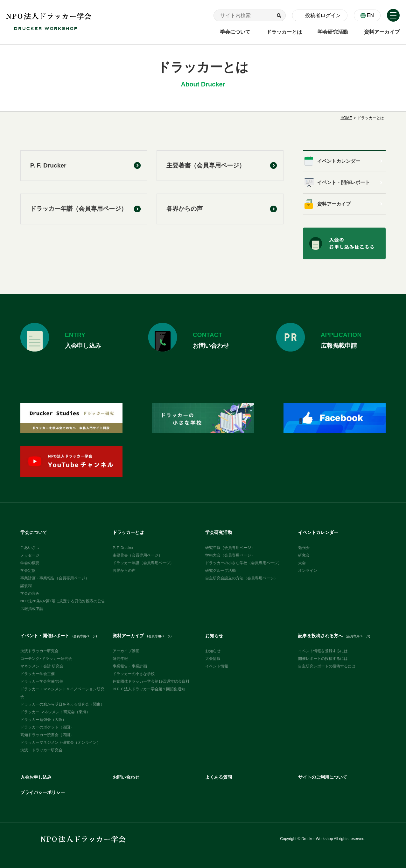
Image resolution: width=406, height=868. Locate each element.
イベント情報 (217, 666)
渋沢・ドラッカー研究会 (41, 750)
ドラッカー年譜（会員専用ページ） (79, 209)
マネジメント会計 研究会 (42, 666)
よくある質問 (219, 777)
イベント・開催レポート (343, 182)
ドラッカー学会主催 (38, 674)
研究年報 (120, 659)
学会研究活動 (219, 533)
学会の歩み (30, 593)
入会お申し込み (36, 777)
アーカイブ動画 (126, 651)
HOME (346, 118)
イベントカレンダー (339, 161)
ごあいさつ (30, 548)
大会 (302, 563)
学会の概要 (30, 563)
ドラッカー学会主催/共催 (42, 681)
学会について (34, 533)
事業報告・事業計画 (130, 666)
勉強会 (304, 548)
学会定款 (28, 571)
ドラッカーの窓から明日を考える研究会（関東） (62, 704)
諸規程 (26, 586)
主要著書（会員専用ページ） (206, 165)
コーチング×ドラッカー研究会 (46, 659)
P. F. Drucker (48, 165)
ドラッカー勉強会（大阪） (43, 720)
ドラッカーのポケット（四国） (47, 727)
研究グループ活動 (220, 571)
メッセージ (30, 555)
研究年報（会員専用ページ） (230, 548)
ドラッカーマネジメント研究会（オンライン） (60, 742)
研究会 (304, 555)
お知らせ (214, 636)
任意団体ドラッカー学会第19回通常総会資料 (151, 681)
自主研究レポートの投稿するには (327, 666)
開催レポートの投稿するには (323, 659)
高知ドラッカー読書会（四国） (47, 735)
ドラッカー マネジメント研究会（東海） (55, 712)
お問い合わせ (126, 777)
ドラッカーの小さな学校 (134, 674)
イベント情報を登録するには (323, 651)
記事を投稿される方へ (334, 636)
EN (370, 15)
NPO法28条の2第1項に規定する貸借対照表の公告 (63, 601)
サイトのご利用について (323, 777)
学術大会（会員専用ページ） (230, 555)
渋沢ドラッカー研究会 (39, 651)
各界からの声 (185, 209)
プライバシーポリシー (43, 793)
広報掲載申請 (32, 609)
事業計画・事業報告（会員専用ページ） (55, 578)
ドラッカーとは (128, 533)
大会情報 (213, 659)
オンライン (308, 571)
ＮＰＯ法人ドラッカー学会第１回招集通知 (149, 689)
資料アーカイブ (334, 204)
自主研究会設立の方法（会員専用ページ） (241, 578)
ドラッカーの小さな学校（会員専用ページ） (243, 563)
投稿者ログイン (323, 15)
